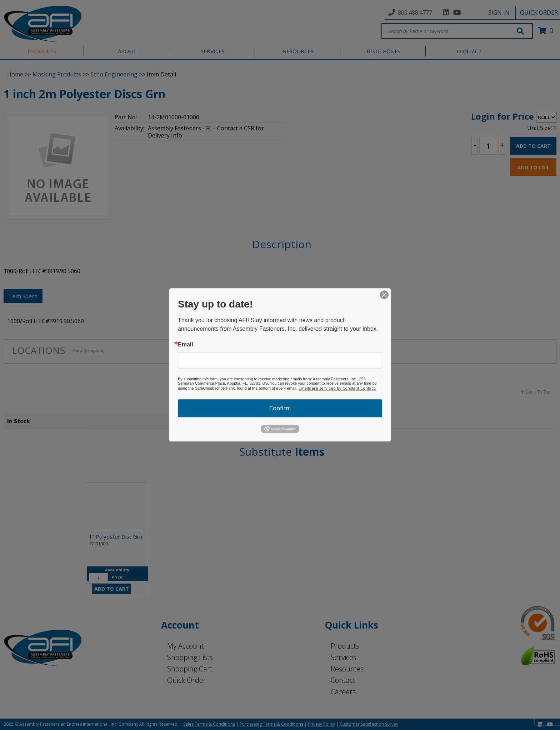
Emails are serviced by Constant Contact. (337, 388)
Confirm (280, 408)
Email (186, 345)
